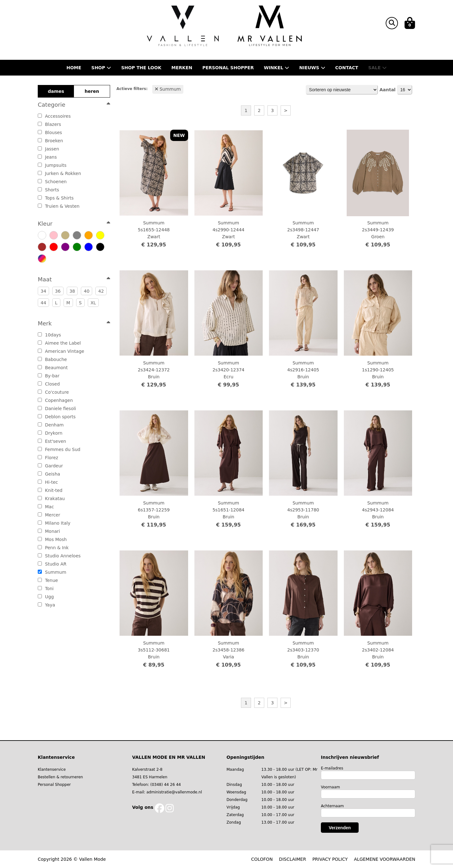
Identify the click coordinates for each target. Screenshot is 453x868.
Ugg (46, 597)
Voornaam (330, 787)
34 (43, 291)
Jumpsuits (52, 165)
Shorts (48, 190)
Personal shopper (228, 68)
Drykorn (50, 433)
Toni (46, 589)
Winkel (277, 68)
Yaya (46, 605)
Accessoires (54, 116)
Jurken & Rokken (59, 173)
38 (72, 291)
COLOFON (262, 859)
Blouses (50, 132)
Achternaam (332, 806)
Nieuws (312, 68)
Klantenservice (52, 769)
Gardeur (50, 466)
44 (43, 303)
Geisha (49, 474)
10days (49, 335)
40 (87, 291)
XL (93, 303)
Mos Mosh (52, 539)
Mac (46, 507)
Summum (52, 572)
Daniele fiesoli (57, 409)
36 (58, 291)
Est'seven (52, 441)
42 (101, 291)
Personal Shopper (54, 785)
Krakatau (51, 499)
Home (74, 68)
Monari (49, 531)
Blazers (49, 124)
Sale (377, 68)
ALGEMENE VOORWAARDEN (385, 859)
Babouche (52, 359)
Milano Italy (54, 523)
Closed (49, 384)
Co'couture (53, 392)
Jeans (47, 157)
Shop (101, 68)
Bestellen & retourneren (60, 777)
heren (92, 91)
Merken (182, 68)
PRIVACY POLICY (330, 859)
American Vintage (61, 351)
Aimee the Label (59, 343)
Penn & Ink (53, 548)
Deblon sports (57, 417)
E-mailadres (332, 768)
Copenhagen (55, 400)
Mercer (49, 515)
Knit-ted (50, 490)
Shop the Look (141, 68)
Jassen (48, 149)
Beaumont (53, 368)
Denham (51, 425)
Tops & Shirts (56, 198)
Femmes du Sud (59, 449)
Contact (347, 68)
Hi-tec (48, 482)
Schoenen (52, 182)
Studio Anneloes (59, 556)
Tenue (48, 580)
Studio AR (52, 564)
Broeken (50, 141)
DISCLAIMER (293, 859)
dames (56, 91)
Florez (48, 458)
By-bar (49, 376)
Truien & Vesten (59, 206)
